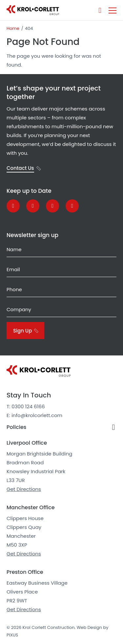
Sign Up (22, 331)
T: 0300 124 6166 (26, 406)
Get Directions (24, 489)
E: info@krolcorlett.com (34, 415)
